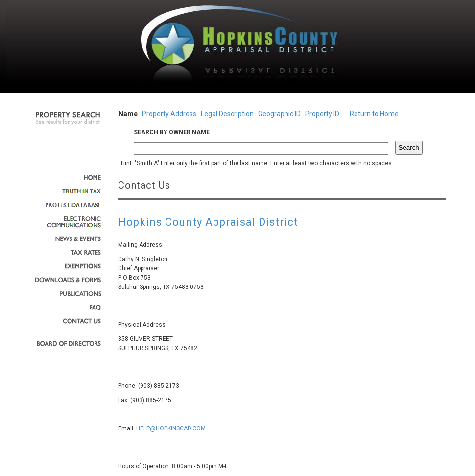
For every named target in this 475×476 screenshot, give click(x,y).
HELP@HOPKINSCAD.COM (171, 428)
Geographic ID (279, 114)
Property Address (169, 114)
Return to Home (374, 114)
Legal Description (227, 114)
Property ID (322, 114)
